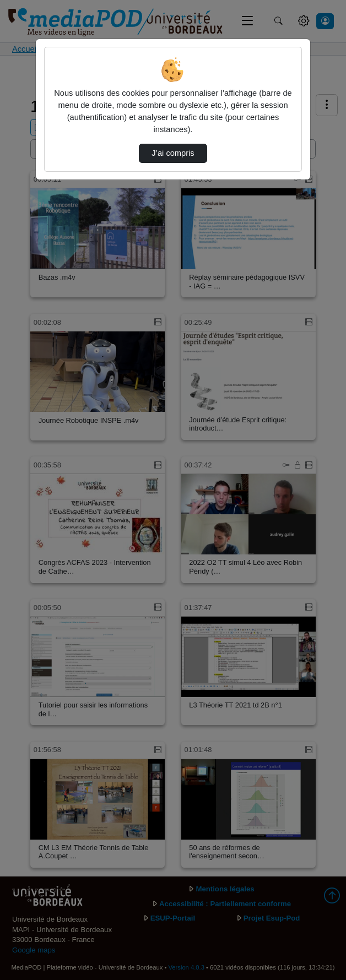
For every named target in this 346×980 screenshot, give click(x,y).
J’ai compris (173, 153)
